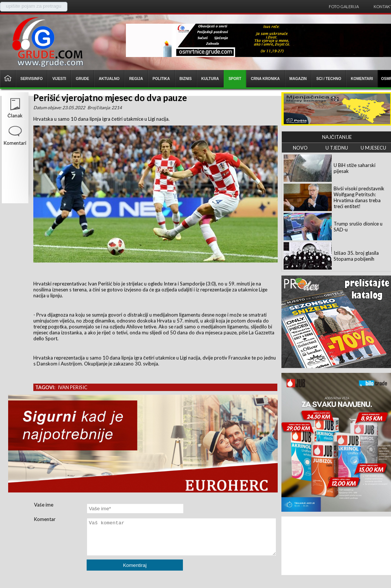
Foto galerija (344, 6)
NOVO (300, 148)
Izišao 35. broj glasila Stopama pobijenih (356, 256)
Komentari (15, 143)
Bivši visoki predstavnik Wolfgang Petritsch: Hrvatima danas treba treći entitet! (359, 197)
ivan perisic (73, 387)
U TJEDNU (337, 148)
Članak (15, 116)
